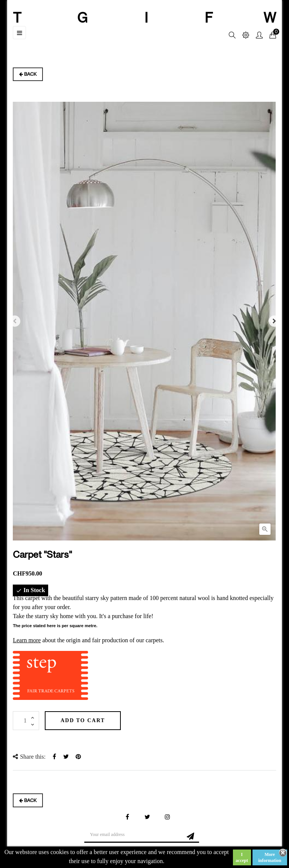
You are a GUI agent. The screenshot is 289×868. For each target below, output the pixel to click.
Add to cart (83, 720)
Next (274, 321)
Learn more (27, 640)
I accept (242, 857)
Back (28, 74)
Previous (15, 321)
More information (270, 857)
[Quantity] (26, 721)
